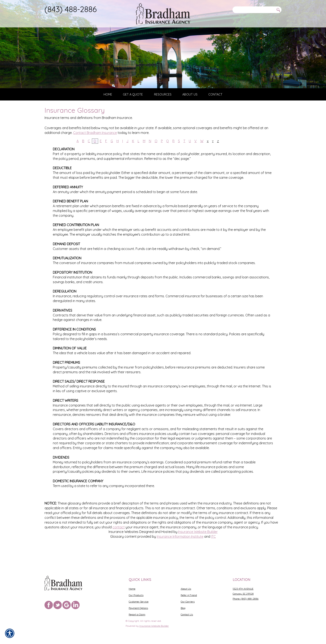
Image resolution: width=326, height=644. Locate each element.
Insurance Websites (123, 548)
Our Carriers (188, 602)
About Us (186, 589)
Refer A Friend (189, 595)
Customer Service (139, 602)
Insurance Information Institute (180, 552)
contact (119, 543)
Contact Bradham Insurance (95, 148)
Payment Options (138, 608)
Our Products (136, 595)
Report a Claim (137, 614)
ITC (213, 552)
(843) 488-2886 (71, 9)
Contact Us (187, 614)
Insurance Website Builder (198, 548)
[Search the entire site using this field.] (253, 10)
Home (132, 589)
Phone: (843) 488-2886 (246, 599)
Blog (183, 608)
